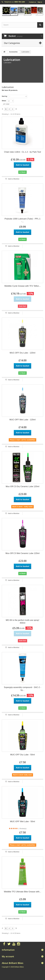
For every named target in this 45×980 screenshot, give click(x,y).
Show (4, 101)
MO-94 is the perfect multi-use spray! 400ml (22, 622)
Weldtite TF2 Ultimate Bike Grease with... (22, 892)
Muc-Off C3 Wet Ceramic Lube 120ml (22, 553)
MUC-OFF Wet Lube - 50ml (23, 821)
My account (8, 956)
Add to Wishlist (13, 179)
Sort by (4, 96)
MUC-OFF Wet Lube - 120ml (22, 420)
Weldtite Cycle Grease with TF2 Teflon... (22, 286)
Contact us (32, 2)
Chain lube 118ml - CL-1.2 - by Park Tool (22, 152)
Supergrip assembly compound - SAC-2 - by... (23, 689)
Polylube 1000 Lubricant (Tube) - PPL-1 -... (22, 220)
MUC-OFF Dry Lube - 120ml (22, 353)
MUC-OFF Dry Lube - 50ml (22, 755)
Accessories (13, 52)
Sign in (40, 2)
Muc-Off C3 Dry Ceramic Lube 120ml (22, 486)
